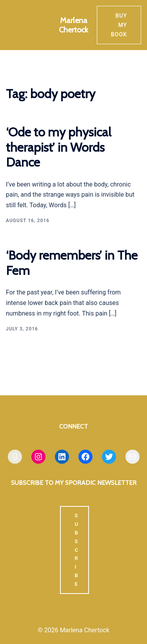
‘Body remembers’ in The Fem (72, 263)
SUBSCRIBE (76, 550)
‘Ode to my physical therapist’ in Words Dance (59, 147)
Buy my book (119, 25)
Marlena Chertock (73, 25)
